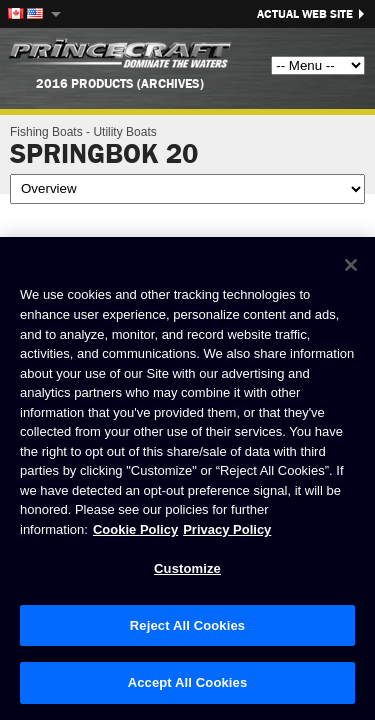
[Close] (351, 265)
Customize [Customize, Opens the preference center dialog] (187, 568)
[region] (187, 478)
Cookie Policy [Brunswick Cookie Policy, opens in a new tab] (135, 529)
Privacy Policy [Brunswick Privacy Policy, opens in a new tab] (227, 529)
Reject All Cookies (187, 625)
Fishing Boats (46, 132)
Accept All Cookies (188, 682)
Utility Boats (124, 132)
